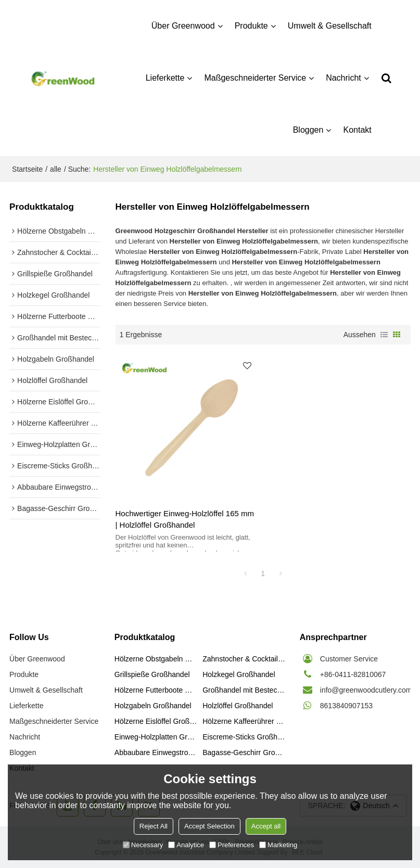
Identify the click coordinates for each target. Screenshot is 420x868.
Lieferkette (165, 78)
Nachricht (343, 78)
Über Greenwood (183, 26)
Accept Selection (209, 826)
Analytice (186, 845)
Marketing (278, 845)
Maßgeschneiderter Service (255, 78)
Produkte (251, 26)
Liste (384, 335)
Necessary (143, 845)
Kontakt (357, 130)
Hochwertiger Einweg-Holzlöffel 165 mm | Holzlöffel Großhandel (185, 519)
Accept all (266, 826)
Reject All (154, 826)
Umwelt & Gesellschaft (330, 26)
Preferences (232, 845)
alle (56, 169)
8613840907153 (346, 706)
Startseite (27, 169)
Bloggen (308, 130)
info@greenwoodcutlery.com (366, 690)
